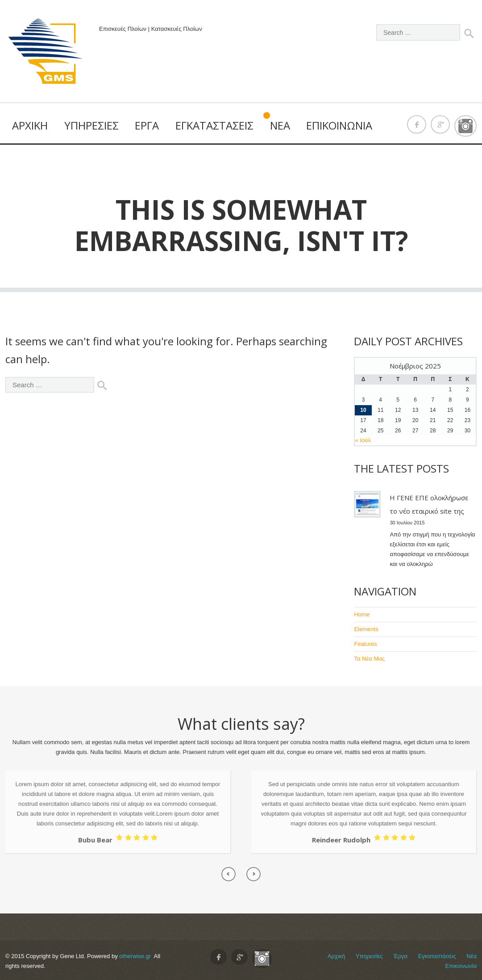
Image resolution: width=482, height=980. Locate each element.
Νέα (280, 125)
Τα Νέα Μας (369, 659)
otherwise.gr (135, 956)
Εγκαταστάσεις (214, 125)
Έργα (147, 125)
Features (365, 644)
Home (362, 614)
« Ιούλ (363, 440)
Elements (366, 629)
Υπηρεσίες (91, 125)
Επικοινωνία (339, 125)
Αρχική (30, 125)
